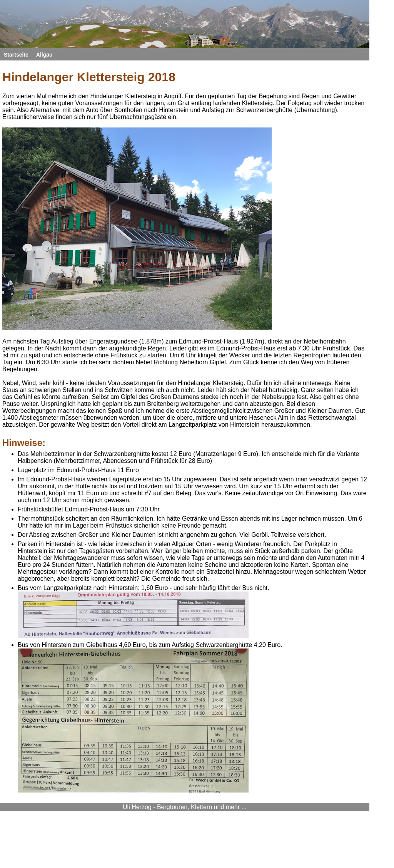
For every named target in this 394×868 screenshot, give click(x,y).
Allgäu (44, 55)
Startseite (16, 55)
